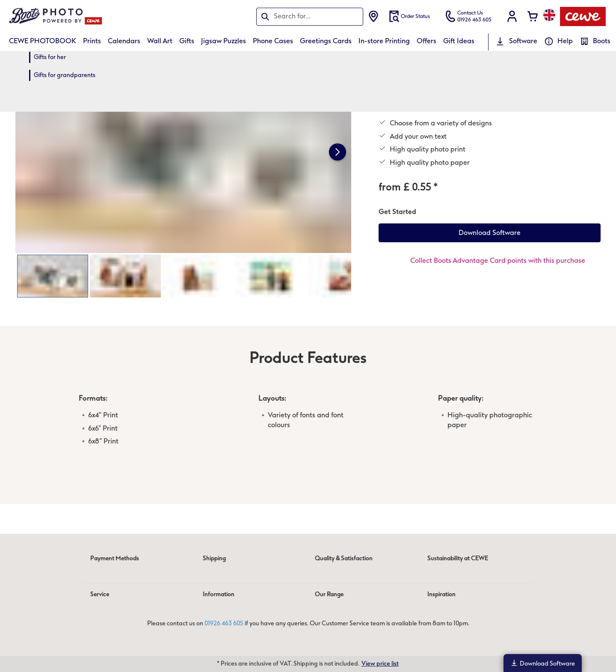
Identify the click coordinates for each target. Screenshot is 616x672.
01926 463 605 (224, 623)
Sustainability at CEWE (458, 558)
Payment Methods (115, 558)
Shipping (214, 558)
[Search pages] (310, 16)
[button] (512, 16)
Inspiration (441, 594)
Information (219, 594)
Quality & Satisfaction (344, 558)
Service (100, 594)
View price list (380, 664)
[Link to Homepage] (93, 16)
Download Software (543, 663)
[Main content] (308, 278)
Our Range (329, 594)
